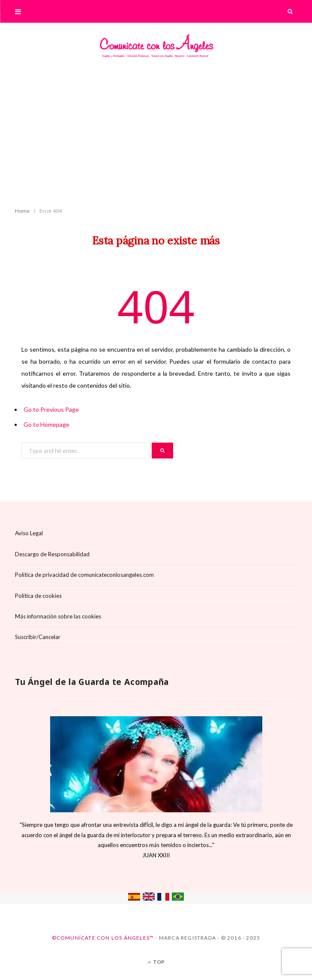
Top (156, 962)
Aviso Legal (29, 533)
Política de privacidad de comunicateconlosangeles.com (84, 575)
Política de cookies (38, 596)
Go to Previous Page (51, 409)
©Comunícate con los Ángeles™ (103, 938)
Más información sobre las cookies (58, 616)
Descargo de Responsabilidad (52, 554)
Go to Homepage (46, 424)
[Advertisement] (156, 136)
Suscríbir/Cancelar (38, 637)
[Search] (291, 11)
